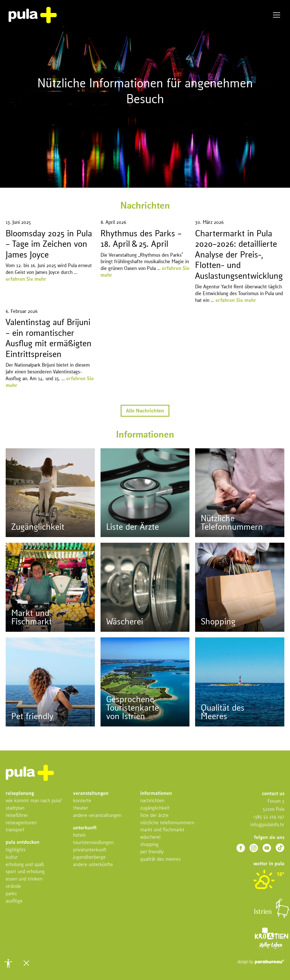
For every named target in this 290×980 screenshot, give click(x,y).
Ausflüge (14, 901)
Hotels (79, 835)
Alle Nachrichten (145, 411)
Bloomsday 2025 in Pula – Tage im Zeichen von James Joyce (49, 245)
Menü (277, 15)
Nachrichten (152, 801)
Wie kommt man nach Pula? (34, 801)
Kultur (12, 857)
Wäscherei (150, 837)
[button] (8, 963)
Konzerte (82, 801)
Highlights (16, 850)
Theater (81, 808)
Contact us (273, 794)
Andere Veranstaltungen (97, 816)
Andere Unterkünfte (93, 865)
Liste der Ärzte (154, 816)
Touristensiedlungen (93, 843)
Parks (11, 894)
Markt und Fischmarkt (162, 830)
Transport (15, 830)
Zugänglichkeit (155, 808)
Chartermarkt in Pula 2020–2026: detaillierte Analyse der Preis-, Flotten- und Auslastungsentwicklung (239, 255)
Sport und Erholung (25, 872)
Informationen (156, 794)
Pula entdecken (23, 842)
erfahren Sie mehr (26, 279)
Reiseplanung (20, 794)
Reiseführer (17, 816)
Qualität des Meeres (160, 859)
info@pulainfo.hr (267, 825)
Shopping (149, 845)
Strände (13, 887)
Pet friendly (152, 852)
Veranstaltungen (91, 794)
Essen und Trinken (24, 879)
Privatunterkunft (90, 850)
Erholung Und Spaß (25, 865)
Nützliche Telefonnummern (167, 823)
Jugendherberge (89, 857)
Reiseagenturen (21, 823)
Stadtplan (15, 808)
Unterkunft (85, 828)
